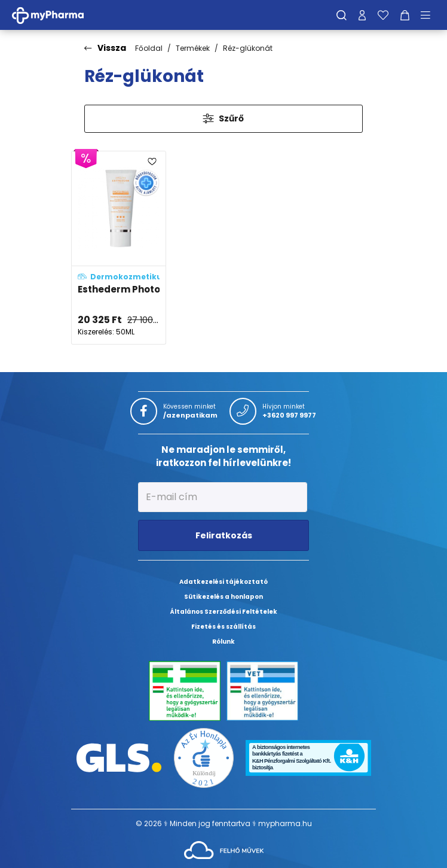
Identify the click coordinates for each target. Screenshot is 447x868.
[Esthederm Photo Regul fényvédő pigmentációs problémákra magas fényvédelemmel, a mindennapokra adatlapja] (119, 248)
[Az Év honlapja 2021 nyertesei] (204, 757)
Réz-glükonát (248, 48)
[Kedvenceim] (383, 15)
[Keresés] (342, 15)
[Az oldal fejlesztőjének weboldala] (224, 849)
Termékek (193, 48)
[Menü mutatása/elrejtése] (430, 15)
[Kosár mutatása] (405, 15)
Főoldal (149, 48)
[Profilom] (362, 15)
